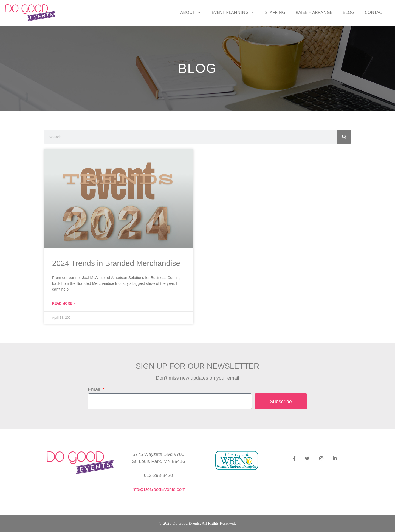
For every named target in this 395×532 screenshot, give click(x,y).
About (193, 12)
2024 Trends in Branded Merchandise (116, 263)
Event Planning (236, 12)
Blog (349, 12)
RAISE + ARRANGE (314, 12)
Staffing (275, 12)
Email (95, 389)
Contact (375, 12)
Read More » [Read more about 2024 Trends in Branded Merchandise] (64, 303)
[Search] (344, 137)
